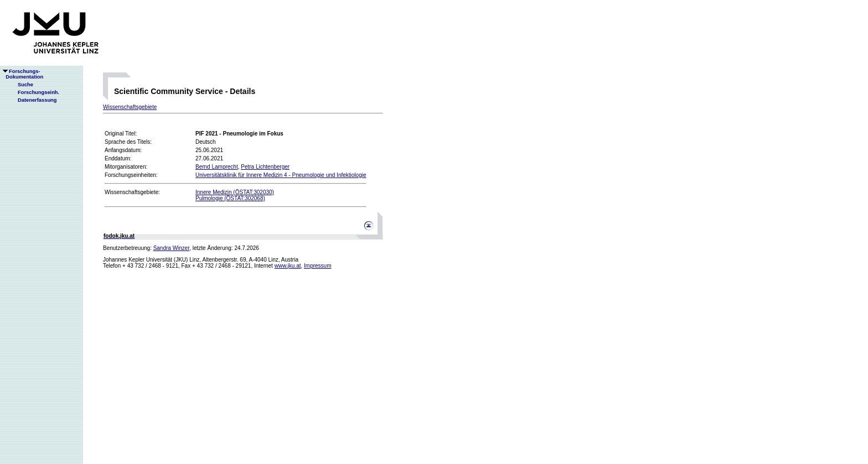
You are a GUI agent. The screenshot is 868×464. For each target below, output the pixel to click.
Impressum (317, 266)
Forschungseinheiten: (131, 175)
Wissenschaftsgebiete (130, 107)
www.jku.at (288, 266)
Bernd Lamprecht (217, 167)
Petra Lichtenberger (265, 167)
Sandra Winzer (172, 248)
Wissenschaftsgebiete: (132, 192)
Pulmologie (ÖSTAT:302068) (230, 198)
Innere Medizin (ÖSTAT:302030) (235, 192)
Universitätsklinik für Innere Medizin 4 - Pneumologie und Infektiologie (281, 175)
